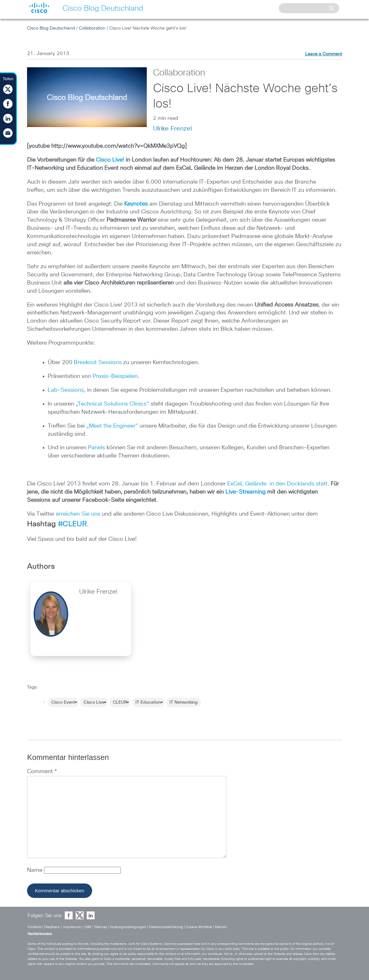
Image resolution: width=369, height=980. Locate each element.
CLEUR (120, 702)
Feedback (52, 927)
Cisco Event (63, 702)
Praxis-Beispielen (115, 376)
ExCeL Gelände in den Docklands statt (277, 484)
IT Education (148, 702)
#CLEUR (73, 524)
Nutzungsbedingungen (128, 927)
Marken (221, 927)
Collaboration (92, 28)
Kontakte (34, 927)
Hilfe (88, 927)
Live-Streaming (245, 492)
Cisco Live (94, 702)
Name (36, 870)
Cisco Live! (110, 160)
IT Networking (184, 702)
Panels (96, 448)
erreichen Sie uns (78, 514)
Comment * (42, 772)
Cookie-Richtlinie (199, 927)
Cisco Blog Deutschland (51, 28)
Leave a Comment (324, 54)
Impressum (72, 927)
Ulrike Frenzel (172, 129)
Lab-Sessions (66, 390)
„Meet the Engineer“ (112, 426)
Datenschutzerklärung (166, 927)
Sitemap (101, 927)
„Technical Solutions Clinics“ (112, 404)
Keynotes (136, 204)
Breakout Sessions (98, 363)
